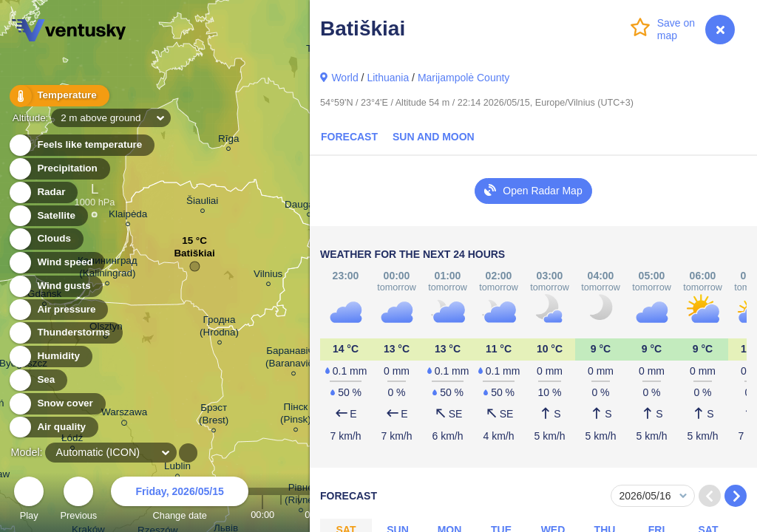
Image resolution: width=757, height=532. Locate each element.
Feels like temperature (81, 145)
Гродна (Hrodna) (219, 328)
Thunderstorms (65, 333)
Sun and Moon (434, 137)
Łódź (72, 440)
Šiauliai (202, 203)
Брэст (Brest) (214, 416)
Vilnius (268, 276)
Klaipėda (128, 216)
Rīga (228, 141)
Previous (78, 501)
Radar (43, 192)
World (344, 78)
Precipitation (59, 169)
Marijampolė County (464, 78)
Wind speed (57, 263)
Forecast (349, 137)
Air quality (53, 427)
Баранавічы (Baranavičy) (293, 359)
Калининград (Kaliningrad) (108, 269)
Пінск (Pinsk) (296, 415)
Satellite (48, 216)
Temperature (58, 96)
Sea (37, 380)
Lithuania (388, 78)
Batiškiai (194, 257)
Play (29, 501)
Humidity (50, 357)
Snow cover (57, 404)
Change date (180, 501)
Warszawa (124, 415)
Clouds (45, 239)
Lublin (177, 468)
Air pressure (58, 310)
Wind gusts (55, 286)
